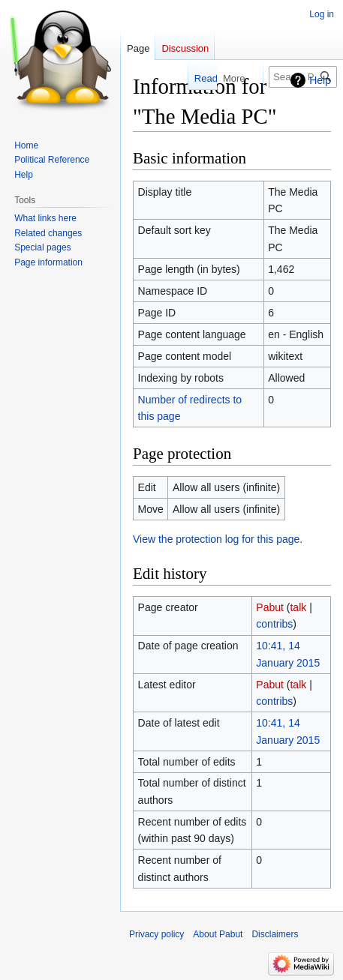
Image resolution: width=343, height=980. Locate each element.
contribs (274, 624)
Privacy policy (156, 934)
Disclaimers (275, 934)
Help (320, 80)
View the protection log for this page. (218, 539)
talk (298, 607)
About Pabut (218, 934)
